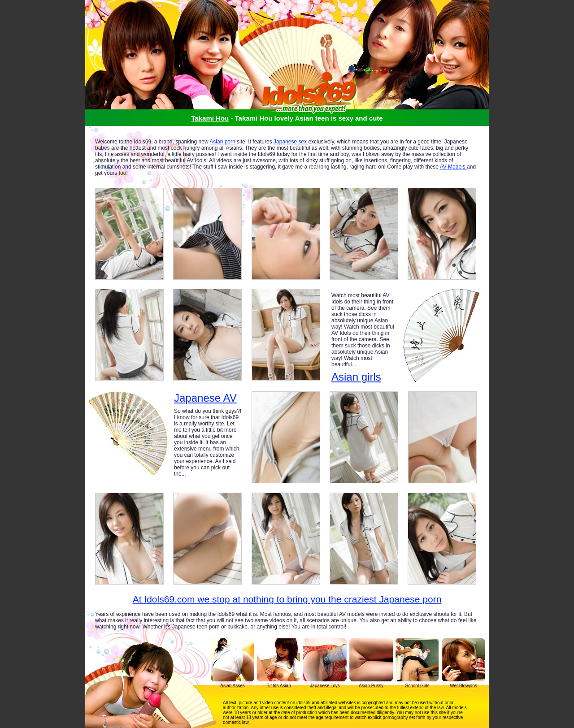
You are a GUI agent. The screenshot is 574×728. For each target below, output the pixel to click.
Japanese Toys (325, 686)
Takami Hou (210, 118)
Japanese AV (205, 398)
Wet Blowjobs (463, 686)
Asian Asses (232, 686)
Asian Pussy (371, 686)
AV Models (453, 167)
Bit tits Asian (278, 686)
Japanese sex (291, 142)
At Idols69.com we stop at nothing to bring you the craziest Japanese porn (287, 599)
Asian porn (223, 142)
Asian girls (356, 377)
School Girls (417, 686)
